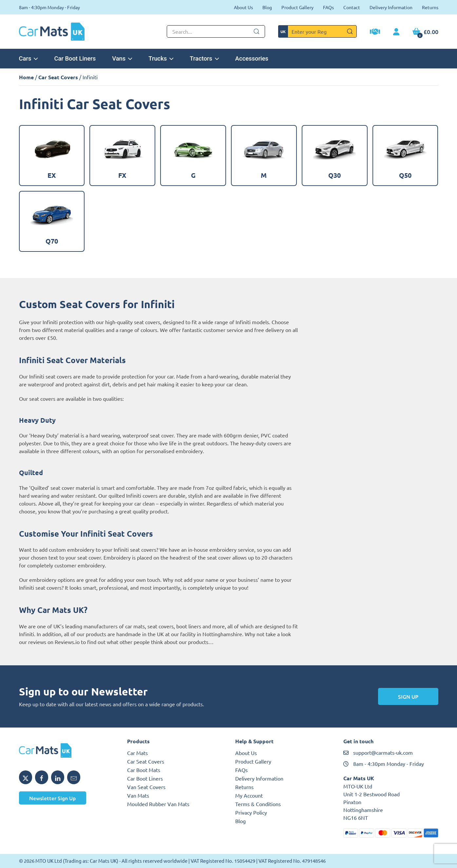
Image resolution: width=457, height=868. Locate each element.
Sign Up (408, 696)
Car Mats (137, 753)
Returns (430, 7)
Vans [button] (122, 58)
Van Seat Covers (146, 787)
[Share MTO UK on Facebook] (42, 777)
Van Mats (138, 795)
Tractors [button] (204, 58)
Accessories (252, 58)
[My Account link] (396, 32)
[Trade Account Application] (375, 32)
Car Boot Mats (144, 770)
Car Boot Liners (75, 58)
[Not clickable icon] (216, 31)
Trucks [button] (161, 58)
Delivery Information (391, 7)
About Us (243, 7)
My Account (249, 795)
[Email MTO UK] (74, 777)
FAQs (328, 7)
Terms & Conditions (258, 804)
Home (26, 77)
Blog (267, 7)
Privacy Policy (251, 812)
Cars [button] (29, 58)
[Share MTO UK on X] (26, 777)
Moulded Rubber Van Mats (158, 804)
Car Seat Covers (58, 77)
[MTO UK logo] (67, 750)
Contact (352, 7)
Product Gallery (297, 7)
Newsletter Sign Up (53, 798)
